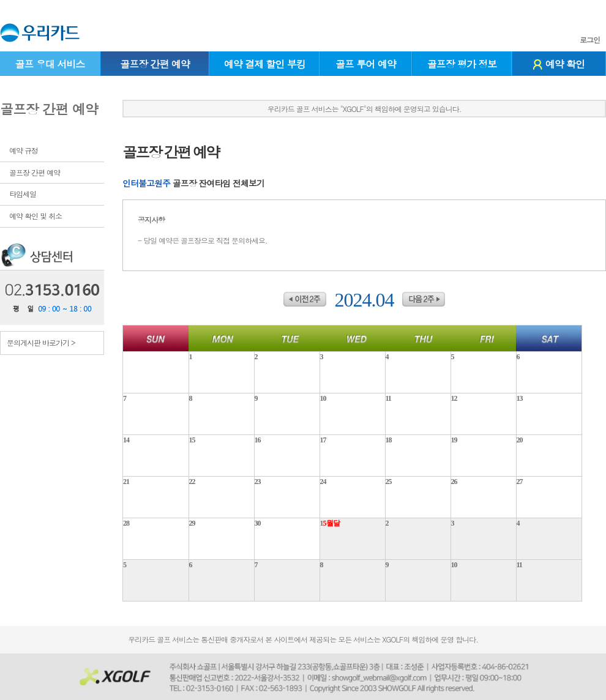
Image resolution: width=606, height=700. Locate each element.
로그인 (590, 40)
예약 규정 (24, 150)
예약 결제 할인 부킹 (265, 64)
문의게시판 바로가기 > (41, 342)
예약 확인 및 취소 (36, 216)
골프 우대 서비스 (50, 64)
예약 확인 (559, 64)
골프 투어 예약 (366, 64)
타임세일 (23, 194)
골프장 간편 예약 (155, 64)
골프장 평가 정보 (462, 64)
